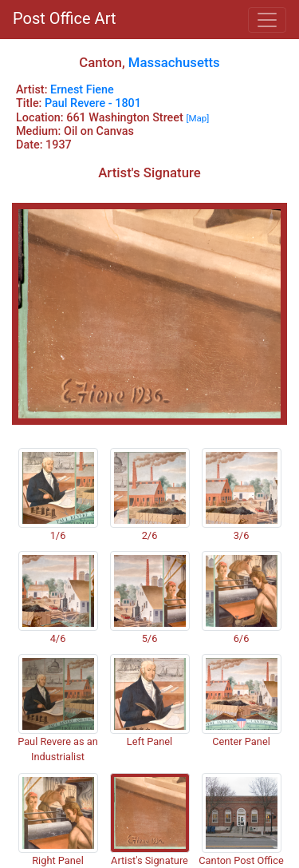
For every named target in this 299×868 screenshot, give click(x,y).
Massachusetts (174, 62)
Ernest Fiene (82, 90)
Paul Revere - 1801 (93, 103)
